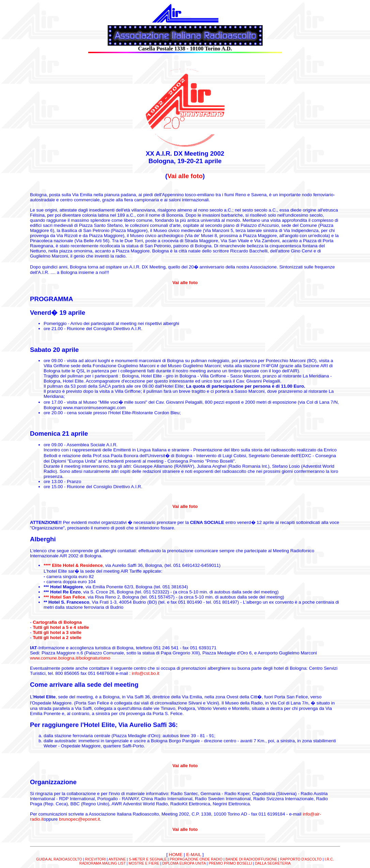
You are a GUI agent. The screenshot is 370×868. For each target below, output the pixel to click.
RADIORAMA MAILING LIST (103, 863)
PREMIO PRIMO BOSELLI (230, 863)
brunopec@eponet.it (79, 819)
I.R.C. (329, 859)
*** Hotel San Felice (64, 597)
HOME (176, 855)
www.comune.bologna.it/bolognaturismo (70, 658)
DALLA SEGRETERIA (273, 863)
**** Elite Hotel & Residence (73, 565)
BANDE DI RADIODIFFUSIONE (251, 859)
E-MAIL (194, 855)
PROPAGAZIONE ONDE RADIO (196, 859)
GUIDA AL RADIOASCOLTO (59, 859)
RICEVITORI (96, 859)
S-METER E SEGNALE (148, 859)
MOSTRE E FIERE (144, 863)
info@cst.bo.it (146, 673)
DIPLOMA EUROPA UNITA (184, 863)
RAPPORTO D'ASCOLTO (301, 859)
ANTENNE (117, 859)
